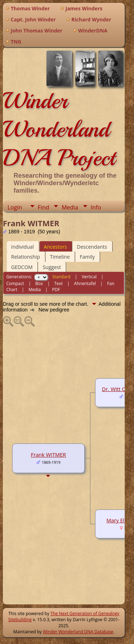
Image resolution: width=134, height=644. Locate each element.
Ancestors (55, 247)
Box (39, 283)
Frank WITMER (48, 455)
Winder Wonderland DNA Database (78, 632)
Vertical (89, 277)
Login (15, 207)
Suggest (52, 267)
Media (70, 207)
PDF (56, 290)
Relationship (26, 257)
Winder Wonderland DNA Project (59, 129)
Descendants (92, 247)
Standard (61, 277)
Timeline (60, 257)
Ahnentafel (85, 283)
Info (96, 207)
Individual (23, 247)
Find (44, 207)
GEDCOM (22, 267)
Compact (15, 283)
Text (59, 283)
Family (87, 257)
